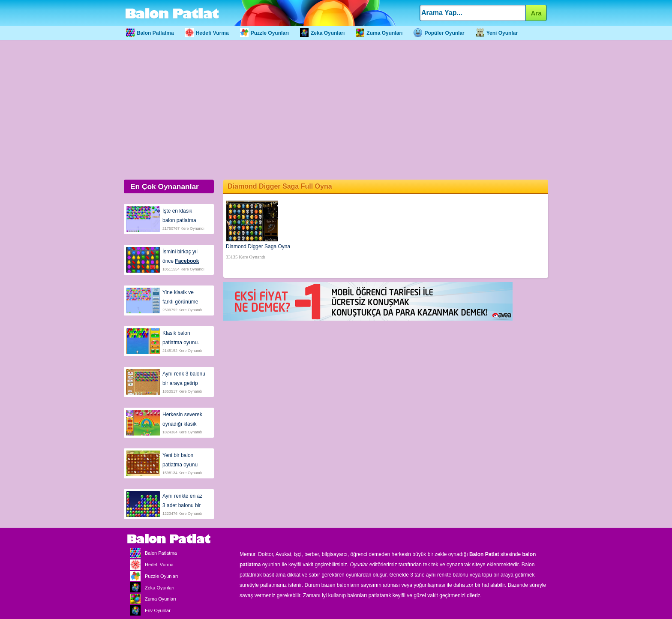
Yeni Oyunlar (497, 33)
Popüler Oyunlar (439, 33)
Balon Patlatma (150, 33)
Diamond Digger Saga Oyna (258, 246)
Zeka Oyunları (322, 33)
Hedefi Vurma (207, 33)
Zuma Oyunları (379, 33)
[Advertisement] (336, 109)
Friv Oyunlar (148, 610)
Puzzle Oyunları (264, 33)
